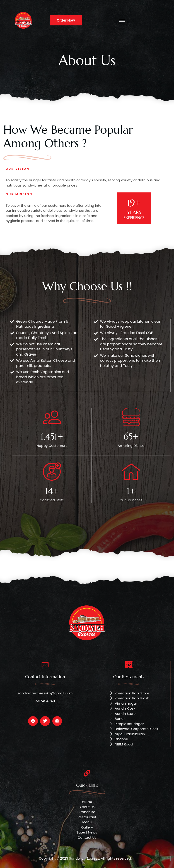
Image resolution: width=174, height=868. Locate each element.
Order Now (66, 20)
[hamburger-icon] (122, 20)
